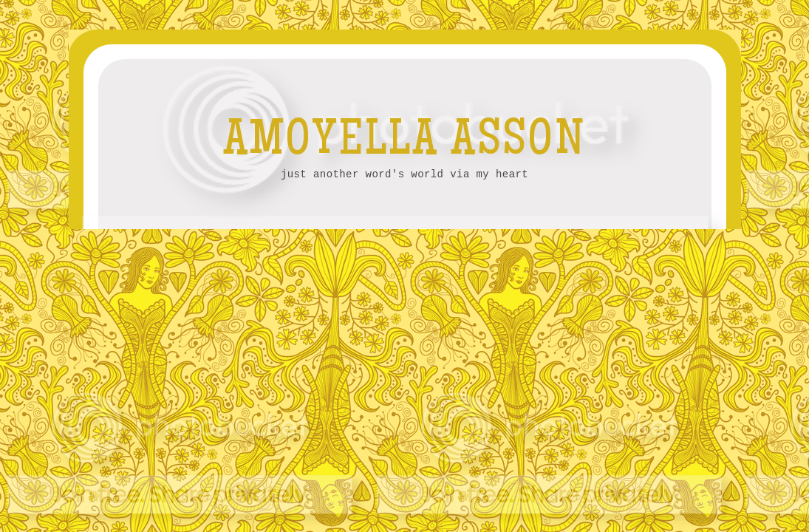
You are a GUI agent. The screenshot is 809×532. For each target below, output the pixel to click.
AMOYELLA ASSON (405, 143)
